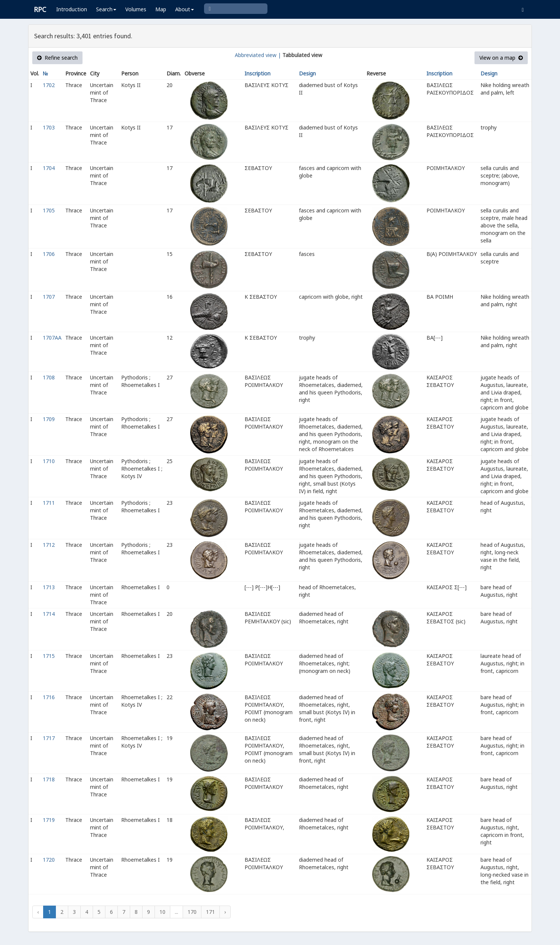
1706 (49, 254)
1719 (49, 820)
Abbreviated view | (258, 55)
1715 (49, 656)
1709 (49, 419)
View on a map (501, 58)
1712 (49, 545)
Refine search (57, 58)
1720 (49, 860)
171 (210, 912)
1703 (49, 127)
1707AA (52, 338)
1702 (49, 85)
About (185, 9)
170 (192, 912)
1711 (49, 503)
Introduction (72, 9)
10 (162, 912)
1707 (49, 297)
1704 (49, 168)
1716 (49, 697)
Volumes (136, 9)
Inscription (257, 73)
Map (161, 9)
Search (106, 9)
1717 (49, 738)
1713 (49, 587)
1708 (49, 377)
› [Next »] (225, 912)
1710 (49, 461)
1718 (49, 779)
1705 (49, 210)
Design (307, 73)
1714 (49, 614)
